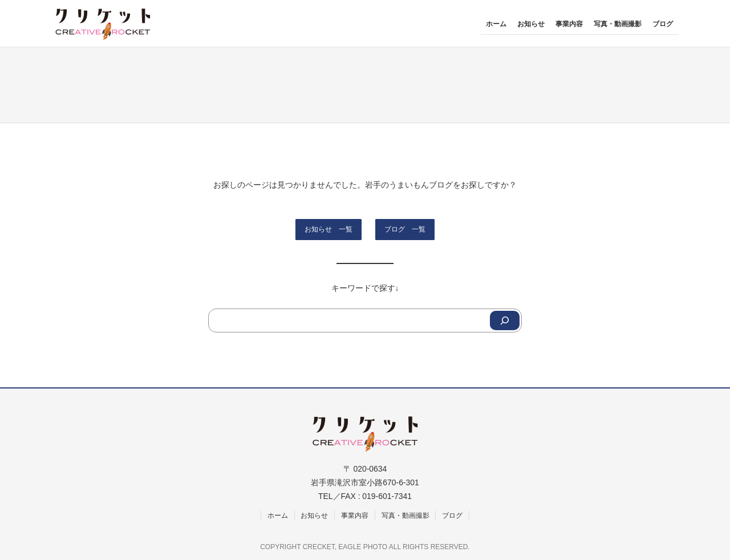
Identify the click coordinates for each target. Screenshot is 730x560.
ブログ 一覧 (405, 229)
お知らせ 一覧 (328, 229)
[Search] (505, 320)
